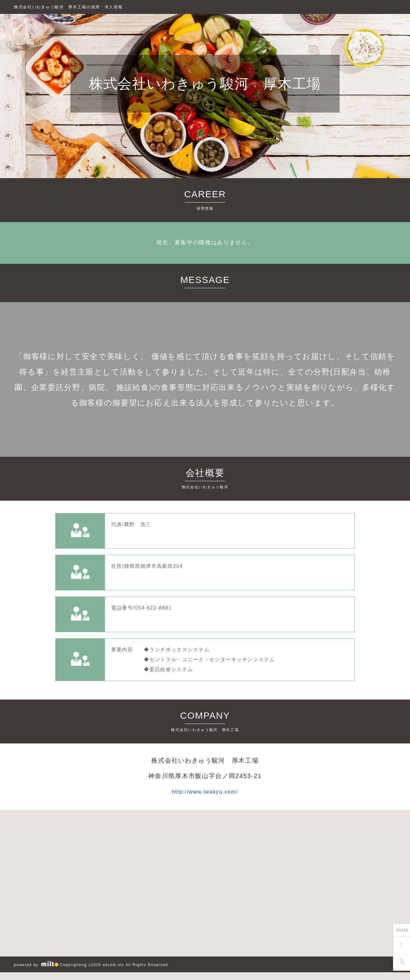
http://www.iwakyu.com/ (205, 792)
